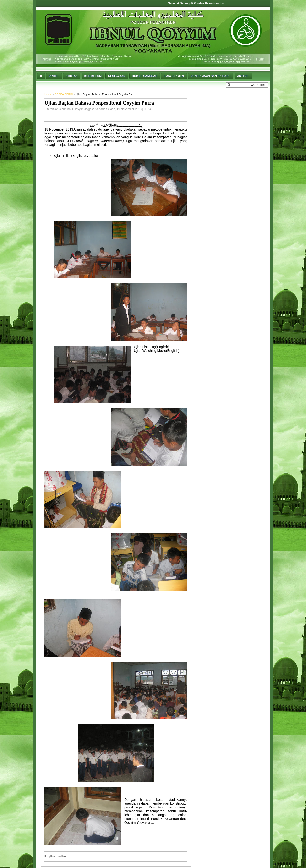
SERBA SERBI (64, 94)
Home (49, 94)
